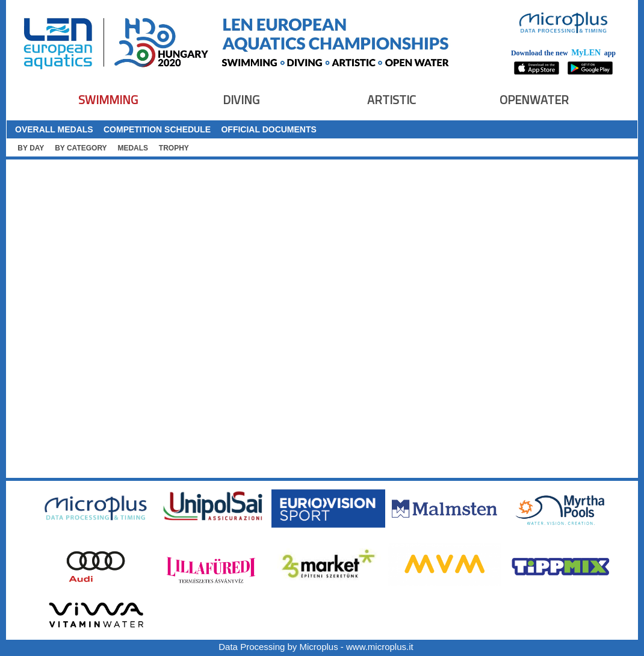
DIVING (241, 100)
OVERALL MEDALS (54, 129)
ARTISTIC (392, 100)
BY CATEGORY (81, 148)
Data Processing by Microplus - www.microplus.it (316, 647)
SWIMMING (108, 100)
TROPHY (174, 148)
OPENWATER (534, 100)
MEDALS (133, 148)
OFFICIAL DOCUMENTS (268, 129)
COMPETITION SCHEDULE (157, 129)
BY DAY (31, 148)
